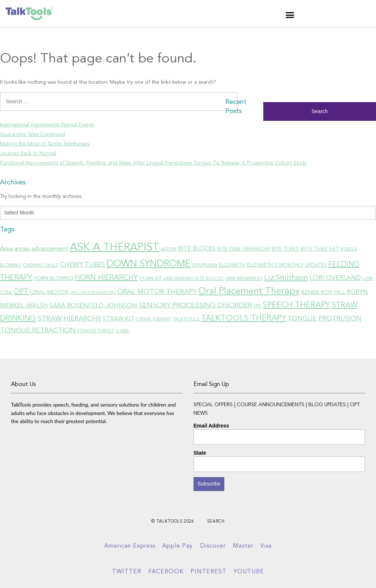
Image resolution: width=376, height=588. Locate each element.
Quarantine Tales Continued (32, 134)
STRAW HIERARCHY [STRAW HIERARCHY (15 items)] (69, 319)
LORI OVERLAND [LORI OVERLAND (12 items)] (335, 278)
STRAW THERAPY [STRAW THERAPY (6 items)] (153, 320)
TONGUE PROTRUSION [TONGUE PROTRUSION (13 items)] (324, 319)
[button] (290, 15)
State (200, 453)
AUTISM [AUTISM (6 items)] (169, 249)
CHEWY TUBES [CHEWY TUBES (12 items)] (83, 265)
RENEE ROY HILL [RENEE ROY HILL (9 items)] (323, 292)
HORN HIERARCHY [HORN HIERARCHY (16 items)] (106, 278)
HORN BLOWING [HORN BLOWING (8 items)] (53, 278)
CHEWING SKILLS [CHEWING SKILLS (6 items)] (41, 266)
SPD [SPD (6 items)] (257, 306)
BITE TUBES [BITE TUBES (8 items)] (285, 249)
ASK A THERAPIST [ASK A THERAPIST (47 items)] (114, 248)
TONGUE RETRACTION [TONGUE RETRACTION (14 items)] (38, 331)
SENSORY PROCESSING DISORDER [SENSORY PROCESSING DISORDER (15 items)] (195, 306)
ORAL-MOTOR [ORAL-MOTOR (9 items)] (49, 292)
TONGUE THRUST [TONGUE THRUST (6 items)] (96, 331)
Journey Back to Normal (28, 154)
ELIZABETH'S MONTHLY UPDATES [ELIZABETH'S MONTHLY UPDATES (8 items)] (287, 265)
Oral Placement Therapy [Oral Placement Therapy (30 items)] (249, 291)
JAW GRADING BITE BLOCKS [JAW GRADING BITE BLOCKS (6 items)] (193, 279)
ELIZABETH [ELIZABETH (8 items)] (232, 265)
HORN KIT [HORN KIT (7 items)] (150, 279)
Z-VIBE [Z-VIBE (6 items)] (122, 331)
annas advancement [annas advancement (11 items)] (41, 249)
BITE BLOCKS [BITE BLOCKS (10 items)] (197, 249)
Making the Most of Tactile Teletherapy (45, 144)
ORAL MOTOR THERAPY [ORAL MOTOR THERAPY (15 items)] (157, 292)
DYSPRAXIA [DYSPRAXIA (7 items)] (205, 265)
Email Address (211, 426)
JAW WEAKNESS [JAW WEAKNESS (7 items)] (244, 279)
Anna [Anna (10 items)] (6, 249)
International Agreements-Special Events (47, 125)
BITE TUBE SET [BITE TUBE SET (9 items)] (320, 249)
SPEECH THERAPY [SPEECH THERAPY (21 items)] (297, 305)
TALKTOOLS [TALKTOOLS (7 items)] (186, 319)
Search (216, 522)
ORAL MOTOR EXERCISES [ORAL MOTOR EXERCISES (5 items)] (93, 293)
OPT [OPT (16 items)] (21, 292)
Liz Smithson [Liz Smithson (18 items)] (286, 278)
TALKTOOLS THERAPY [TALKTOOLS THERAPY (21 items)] (244, 318)
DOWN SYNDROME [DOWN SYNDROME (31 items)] (149, 264)
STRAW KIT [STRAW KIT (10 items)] (119, 319)
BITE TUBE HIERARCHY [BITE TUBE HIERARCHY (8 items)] (244, 249)
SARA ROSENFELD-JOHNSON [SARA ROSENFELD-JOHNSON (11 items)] (93, 306)
